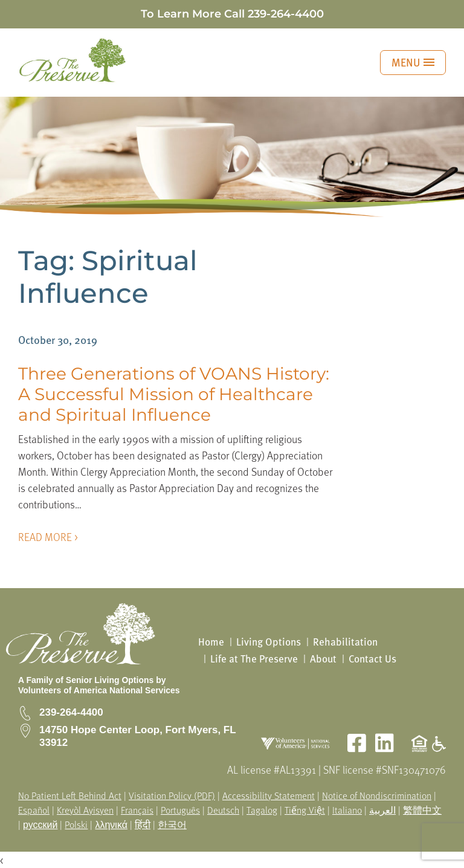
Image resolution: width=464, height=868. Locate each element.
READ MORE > (48, 536)
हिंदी (143, 824)
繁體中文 (422, 810)
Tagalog (262, 810)
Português (180, 810)
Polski (76, 824)
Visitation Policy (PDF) (172, 795)
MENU (413, 62)
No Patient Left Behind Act (70, 795)
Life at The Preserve (254, 659)
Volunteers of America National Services (99, 690)
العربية (382, 810)
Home (211, 642)
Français (137, 810)
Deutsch (223, 810)
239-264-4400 (286, 14)
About (323, 659)
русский (40, 824)
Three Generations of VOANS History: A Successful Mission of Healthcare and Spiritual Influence (174, 394)
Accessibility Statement (269, 795)
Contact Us (372, 659)
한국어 (172, 824)
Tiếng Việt (305, 810)
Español (34, 810)
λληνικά (111, 824)
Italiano (347, 810)
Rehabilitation (345, 642)
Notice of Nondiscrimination (377, 795)
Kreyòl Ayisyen (85, 810)
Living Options (269, 642)
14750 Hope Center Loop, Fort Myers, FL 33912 (137, 736)
